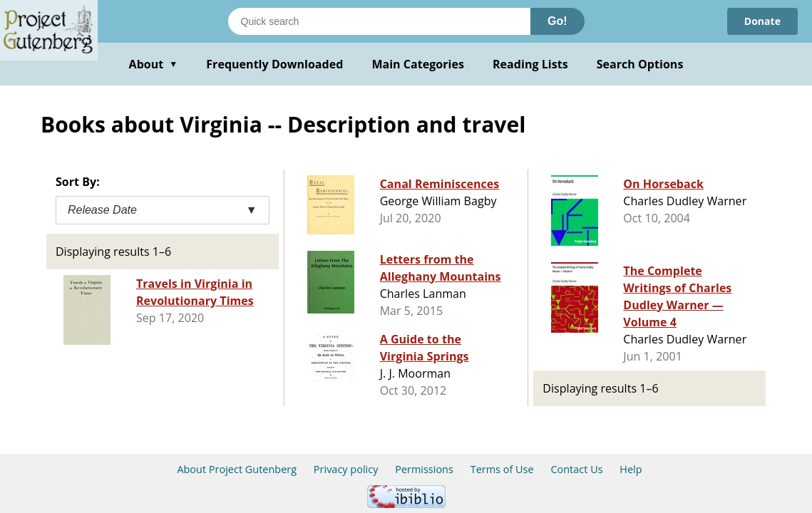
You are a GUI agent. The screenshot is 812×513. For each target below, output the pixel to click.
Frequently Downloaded (274, 64)
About (154, 64)
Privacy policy (346, 469)
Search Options (640, 64)
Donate (762, 21)
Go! (557, 21)
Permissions (424, 469)
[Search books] (379, 21)
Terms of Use (502, 469)
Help (631, 469)
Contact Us (576, 469)
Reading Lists (530, 64)
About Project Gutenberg (237, 469)
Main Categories (418, 64)
